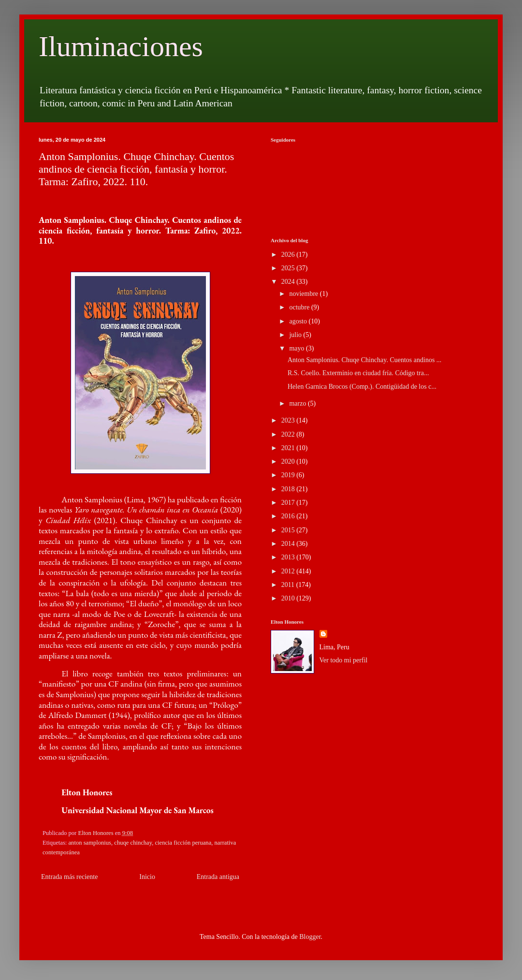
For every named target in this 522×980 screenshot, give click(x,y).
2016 (289, 516)
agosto (299, 321)
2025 (289, 268)
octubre (300, 307)
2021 (289, 448)
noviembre (304, 294)
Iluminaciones (121, 46)
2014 (289, 544)
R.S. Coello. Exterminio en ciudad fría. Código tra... (358, 373)
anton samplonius (90, 843)
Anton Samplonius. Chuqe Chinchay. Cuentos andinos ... (364, 360)
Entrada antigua (218, 877)
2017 (289, 503)
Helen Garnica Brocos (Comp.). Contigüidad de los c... (362, 387)
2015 (289, 530)
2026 (289, 255)
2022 (289, 434)
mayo (297, 348)
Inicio (147, 877)
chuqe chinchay (133, 843)
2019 (289, 475)
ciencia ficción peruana (183, 843)
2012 (289, 571)
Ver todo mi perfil (344, 660)
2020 (289, 461)
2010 (289, 598)
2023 (289, 420)
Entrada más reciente (69, 877)
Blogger (310, 937)
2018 (289, 489)
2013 (289, 557)
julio (296, 335)
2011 (289, 585)
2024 (289, 282)
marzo (298, 403)
